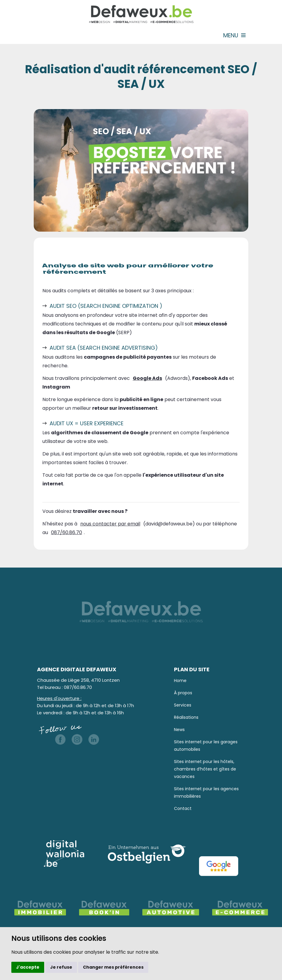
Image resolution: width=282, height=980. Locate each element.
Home (180, 681)
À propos (183, 693)
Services (183, 705)
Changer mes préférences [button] (113, 967)
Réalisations (186, 717)
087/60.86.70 (67, 532)
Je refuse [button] (61, 967)
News (179, 730)
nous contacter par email (110, 524)
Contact (183, 808)
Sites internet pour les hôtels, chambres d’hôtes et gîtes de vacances (205, 769)
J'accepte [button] (28, 967)
